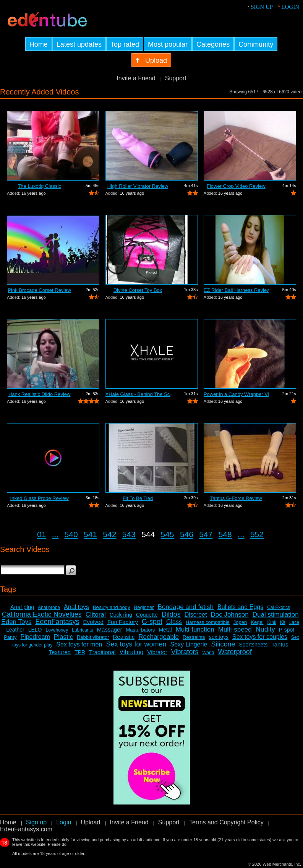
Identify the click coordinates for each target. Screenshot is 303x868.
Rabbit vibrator (93, 637)
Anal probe (49, 607)
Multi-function (195, 629)
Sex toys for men (79, 644)
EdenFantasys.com (26, 829)
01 (41, 534)
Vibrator (157, 652)
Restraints (194, 637)
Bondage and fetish (186, 607)
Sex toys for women (136, 644)
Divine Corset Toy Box (138, 290)
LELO (35, 630)
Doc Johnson (229, 615)
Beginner (144, 607)
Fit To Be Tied (138, 498)
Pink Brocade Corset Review (39, 290)
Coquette (147, 615)
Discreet (196, 615)
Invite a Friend (136, 78)
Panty (10, 637)
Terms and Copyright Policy (226, 822)
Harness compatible (208, 622)
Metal (165, 630)
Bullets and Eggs (240, 607)
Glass (174, 622)
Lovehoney (57, 630)
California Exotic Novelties (42, 614)
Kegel (257, 622)
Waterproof (235, 652)
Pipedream (35, 637)
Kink (272, 622)
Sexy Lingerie (189, 644)
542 (109, 534)
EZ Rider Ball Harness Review (236, 290)
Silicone (223, 644)
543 (129, 534)
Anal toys (76, 607)
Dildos (171, 614)
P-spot (287, 630)
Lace (294, 622)
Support (176, 78)
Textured (60, 652)
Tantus (280, 644)
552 (257, 534)
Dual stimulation (276, 615)
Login (290, 7)
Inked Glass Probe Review (40, 498)
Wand (208, 653)
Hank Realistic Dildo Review (40, 394)
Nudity (265, 629)
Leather (15, 630)
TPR (80, 652)
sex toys (219, 637)
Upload (90, 822)
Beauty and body (112, 607)
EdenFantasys (57, 622)
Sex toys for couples (260, 637)
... (55, 534)
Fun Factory (123, 622)
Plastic (63, 637)
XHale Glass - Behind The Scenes (138, 394)
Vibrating (132, 652)
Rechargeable (159, 637)
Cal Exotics (279, 607)
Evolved (93, 622)
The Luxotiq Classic (39, 186)
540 (71, 534)
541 (90, 534)
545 (168, 534)
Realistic (124, 637)
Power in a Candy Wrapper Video (236, 394)
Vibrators (185, 652)
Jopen (240, 622)
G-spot (152, 622)
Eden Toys (16, 622)
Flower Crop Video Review (236, 186)
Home (8, 822)
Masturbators (140, 630)
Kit (283, 622)
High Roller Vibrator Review (138, 186)
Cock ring (121, 615)
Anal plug (22, 607)
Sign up (262, 7)
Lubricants (82, 630)
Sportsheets (253, 645)
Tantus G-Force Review (236, 498)
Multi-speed (235, 629)
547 (206, 534)
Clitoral (96, 615)
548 (225, 534)
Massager (110, 629)
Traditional (102, 652)
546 (187, 534)
